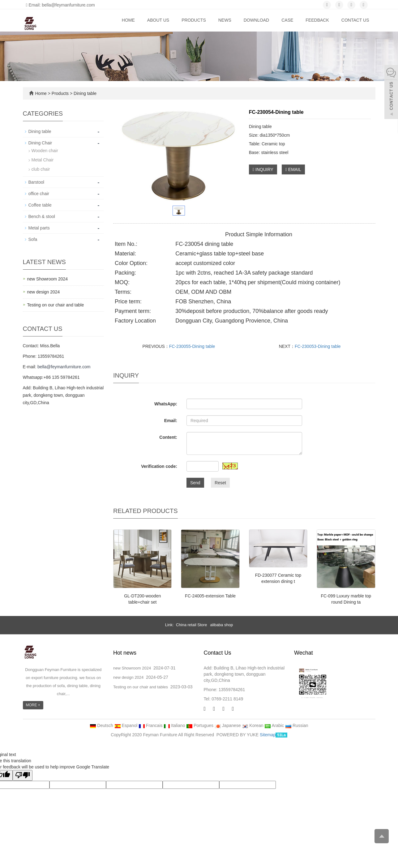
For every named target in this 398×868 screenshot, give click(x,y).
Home (128, 20)
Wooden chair (45, 151)
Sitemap (268, 735)
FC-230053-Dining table (318, 346)
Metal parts (39, 228)
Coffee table (40, 205)
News (225, 20)
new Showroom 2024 (48, 279)
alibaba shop (221, 625)
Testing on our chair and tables (141, 687)
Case (287, 20)
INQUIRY (263, 169)
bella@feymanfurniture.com (64, 367)
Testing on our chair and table (56, 305)
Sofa (33, 239)
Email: (171, 421)
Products (194, 20)
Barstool (36, 182)
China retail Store (191, 625)
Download (256, 20)
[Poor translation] (23, 775)
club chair (41, 169)
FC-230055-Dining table (192, 346)
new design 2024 (44, 292)
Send (195, 483)
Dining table (84, 93)
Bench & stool (42, 216)
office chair (39, 194)
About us (158, 20)
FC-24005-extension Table (210, 596)
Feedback (317, 20)
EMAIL (293, 169)
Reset (220, 483)
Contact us (355, 20)
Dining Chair (40, 143)
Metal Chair (43, 160)
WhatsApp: (166, 404)
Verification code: (159, 466)
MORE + (33, 705)
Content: (168, 437)
